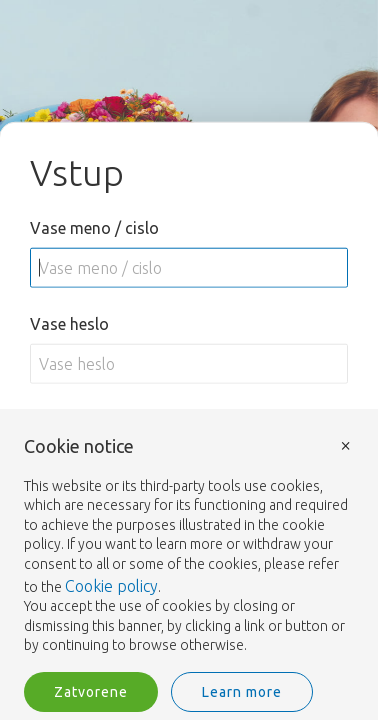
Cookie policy (111, 586)
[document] (189, 546)
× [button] (346, 444)
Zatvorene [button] (91, 692)
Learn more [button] (242, 692)
